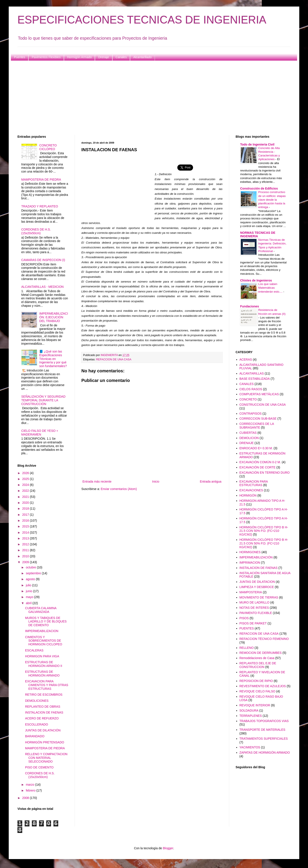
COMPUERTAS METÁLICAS (259, 394)
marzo (30, 785)
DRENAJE (247, 443)
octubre (31, 567)
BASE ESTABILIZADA (255, 379)
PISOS (244, 618)
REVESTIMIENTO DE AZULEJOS (263, 686)
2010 (26, 556)
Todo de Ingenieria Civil (257, 144)
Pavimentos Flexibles (46, 57)
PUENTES (247, 628)
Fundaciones (250, 306)
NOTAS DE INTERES (254, 608)
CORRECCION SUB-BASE (258, 419)
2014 (26, 532)
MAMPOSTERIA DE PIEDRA (41, 180)
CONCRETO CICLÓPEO (48, 147)
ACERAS (246, 359)
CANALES (247, 384)
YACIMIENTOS (250, 747)
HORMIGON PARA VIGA (42, 656)
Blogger (168, 848)
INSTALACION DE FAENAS (44, 712)
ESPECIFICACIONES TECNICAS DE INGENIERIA (142, 20)
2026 (26, 473)
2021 (26, 497)
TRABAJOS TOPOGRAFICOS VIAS (264, 721)
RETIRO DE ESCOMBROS (44, 695)
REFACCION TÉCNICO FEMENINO (264, 639)
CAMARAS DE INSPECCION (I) (43, 260)
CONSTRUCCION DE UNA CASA (263, 405)
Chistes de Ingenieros (256, 280)
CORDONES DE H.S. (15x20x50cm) (36, 231)
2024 (26, 485)
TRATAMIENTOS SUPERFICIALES (264, 739)
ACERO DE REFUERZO (42, 718)
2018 (26, 509)
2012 (26, 544)
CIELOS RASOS (251, 389)
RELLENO (247, 648)
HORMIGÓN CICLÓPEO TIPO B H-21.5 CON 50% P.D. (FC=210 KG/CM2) (264, 531)
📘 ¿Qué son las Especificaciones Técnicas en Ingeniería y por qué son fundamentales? (53, 359)
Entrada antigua (211, 481)
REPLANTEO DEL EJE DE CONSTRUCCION (258, 665)
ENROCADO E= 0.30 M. (256, 448)
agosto (31, 579)
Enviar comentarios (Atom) (119, 489)
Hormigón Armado (80, 57)
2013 (26, 538)
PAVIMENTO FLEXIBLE (256, 613)
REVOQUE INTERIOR (255, 705)
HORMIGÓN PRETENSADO (45, 742)
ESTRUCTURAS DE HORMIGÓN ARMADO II (44, 664)
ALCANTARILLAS (252, 373)
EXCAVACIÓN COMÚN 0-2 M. (260, 462)
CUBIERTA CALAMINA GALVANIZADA (41, 610)
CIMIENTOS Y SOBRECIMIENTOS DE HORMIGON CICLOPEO (44, 641)
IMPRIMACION (250, 563)
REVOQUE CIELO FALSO (258, 691)
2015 (26, 526)
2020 (26, 503)
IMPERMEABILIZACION (42, 631)
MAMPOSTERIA (251, 592)
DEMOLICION (249, 438)
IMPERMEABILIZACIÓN (256, 557)
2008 (26, 798)
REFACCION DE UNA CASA (114, 359)
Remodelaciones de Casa (257, 658)
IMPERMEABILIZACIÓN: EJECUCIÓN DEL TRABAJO (54, 317)
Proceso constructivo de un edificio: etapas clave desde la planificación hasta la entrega (272, 200)
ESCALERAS (34, 650)
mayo (30, 597)
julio (29, 585)
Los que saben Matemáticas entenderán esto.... (271, 288)
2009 (26, 562)
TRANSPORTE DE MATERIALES (262, 730)
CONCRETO (248, 399)
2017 (26, 515)
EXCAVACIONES (251, 490)
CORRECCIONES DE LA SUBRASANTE (257, 426)
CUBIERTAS (248, 433)
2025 (26, 479)
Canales (121, 57)
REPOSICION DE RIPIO (256, 681)
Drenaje (104, 57)
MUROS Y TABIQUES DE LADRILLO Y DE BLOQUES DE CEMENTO (46, 622)
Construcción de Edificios (259, 188)
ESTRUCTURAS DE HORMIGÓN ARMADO (42, 674)
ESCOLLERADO (37, 724)
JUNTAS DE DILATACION (257, 582)
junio (29, 591)
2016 (26, 520)
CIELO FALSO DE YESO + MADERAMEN (40, 433)
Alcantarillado (142, 57)
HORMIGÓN (248, 495)
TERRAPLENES (251, 716)
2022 (26, 491)
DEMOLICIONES (37, 701)
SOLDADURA (249, 710)
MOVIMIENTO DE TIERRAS (259, 597)
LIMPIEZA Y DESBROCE (257, 587)
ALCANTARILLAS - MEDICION (43, 287)
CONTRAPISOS (251, 414)
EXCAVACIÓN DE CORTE (258, 467)
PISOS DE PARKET (253, 623)
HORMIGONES (250, 552)
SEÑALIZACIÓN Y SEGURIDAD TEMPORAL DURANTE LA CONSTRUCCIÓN (44, 400)
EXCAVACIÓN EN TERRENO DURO (265, 473)
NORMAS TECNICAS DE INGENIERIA (258, 234)
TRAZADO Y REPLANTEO (40, 206)
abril (29, 603)
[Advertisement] (148, 98)
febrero (31, 790)
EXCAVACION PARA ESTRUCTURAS (254, 483)
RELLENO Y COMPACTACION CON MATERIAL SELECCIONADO (46, 758)
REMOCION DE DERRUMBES (261, 653)
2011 (26, 550)
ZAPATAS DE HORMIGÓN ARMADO (265, 753)
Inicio (156, 481)
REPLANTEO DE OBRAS (43, 707)
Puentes (20, 57)
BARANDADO (35, 736)
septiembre (34, 573)
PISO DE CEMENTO (39, 767)
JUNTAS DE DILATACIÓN (43, 730)
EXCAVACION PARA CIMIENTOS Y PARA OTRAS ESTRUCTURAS (47, 685)
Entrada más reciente (97, 481)
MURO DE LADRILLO (255, 602)
